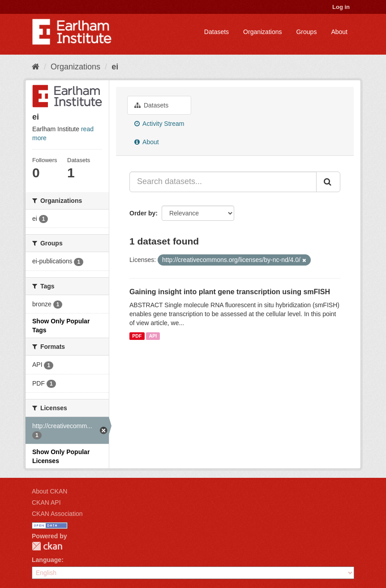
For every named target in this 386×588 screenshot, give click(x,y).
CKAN (47, 546)
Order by (142, 213)
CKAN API (46, 502)
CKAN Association (57, 514)
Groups (306, 32)
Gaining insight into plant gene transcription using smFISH (230, 292)
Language (47, 560)
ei (115, 67)
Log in (341, 7)
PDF (137, 336)
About (339, 32)
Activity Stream (159, 124)
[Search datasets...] (223, 182)
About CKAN (49, 491)
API (153, 336)
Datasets (217, 32)
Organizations (262, 32)
